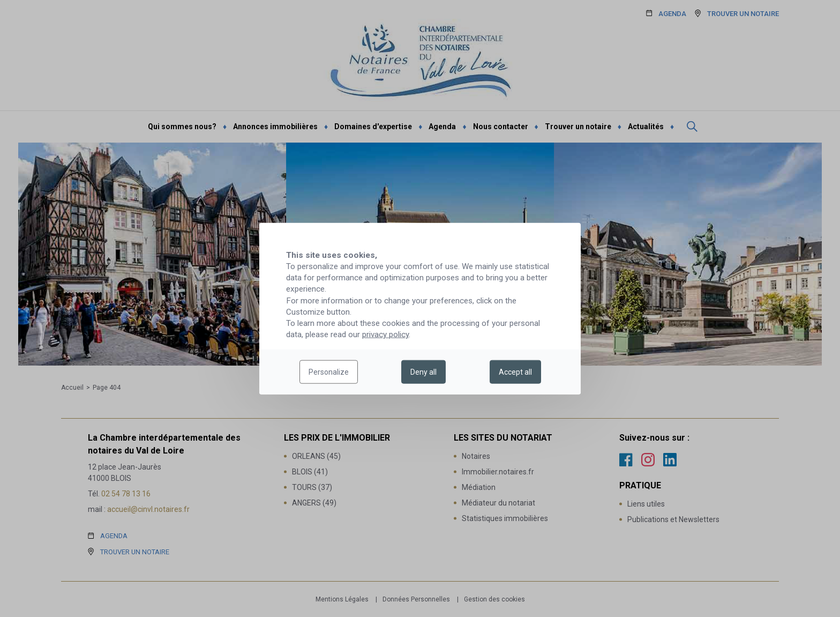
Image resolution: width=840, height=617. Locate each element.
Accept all (515, 372)
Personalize (329, 372)
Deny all (423, 372)
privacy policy (385, 334)
